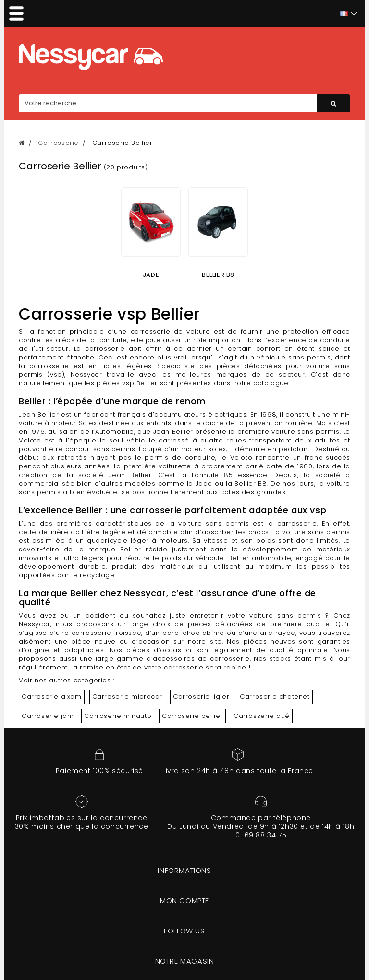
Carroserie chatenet (275, 697)
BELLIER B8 (218, 275)
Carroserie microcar (127, 697)
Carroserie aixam (52, 697)
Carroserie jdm (48, 716)
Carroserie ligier (201, 697)
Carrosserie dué (262, 716)
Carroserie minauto (118, 716)
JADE (151, 275)
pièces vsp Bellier (127, 383)
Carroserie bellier (192, 716)
